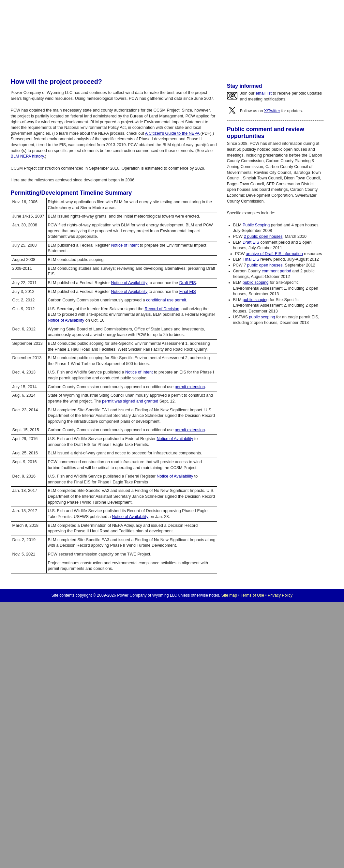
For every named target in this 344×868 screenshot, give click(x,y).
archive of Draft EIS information (274, 254)
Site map (229, 595)
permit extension (190, 387)
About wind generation (97, 64)
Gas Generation (150, 53)
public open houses (265, 265)
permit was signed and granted (130, 401)
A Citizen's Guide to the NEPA (172, 133)
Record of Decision (162, 309)
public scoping (256, 282)
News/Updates (228, 53)
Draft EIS (188, 283)
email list (264, 93)
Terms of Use (252, 595)
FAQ (262, 64)
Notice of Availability (129, 283)
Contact (264, 53)
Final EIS (188, 292)
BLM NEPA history (170, 64)
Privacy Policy (280, 595)
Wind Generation (104, 53)
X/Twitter (272, 111)
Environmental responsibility (222, 64)
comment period (277, 271)
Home (72, 53)
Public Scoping (256, 225)
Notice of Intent (125, 245)
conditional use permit (166, 300)
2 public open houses (263, 236)
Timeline (135, 64)
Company (189, 53)
